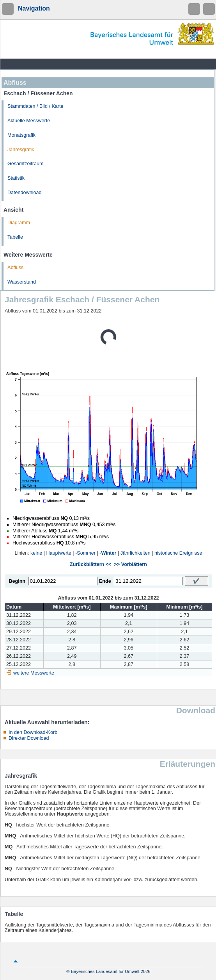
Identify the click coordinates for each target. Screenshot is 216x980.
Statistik (16, 178)
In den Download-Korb (33, 732)
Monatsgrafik (21, 135)
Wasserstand (22, 282)
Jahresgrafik (21, 150)
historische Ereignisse (178, 553)
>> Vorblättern (130, 564)
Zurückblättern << (90, 564)
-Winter (108, 553)
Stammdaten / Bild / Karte (35, 106)
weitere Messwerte (34, 673)
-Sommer (85, 553)
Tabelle (15, 237)
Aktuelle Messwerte (29, 121)
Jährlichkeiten (135, 553)
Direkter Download (29, 738)
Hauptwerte (58, 553)
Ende (105, 581)
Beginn (17, 581)
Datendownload (25, 193)
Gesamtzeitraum (25, 164)
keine (36, 553)
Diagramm (19, 223)
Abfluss (15, 268)
